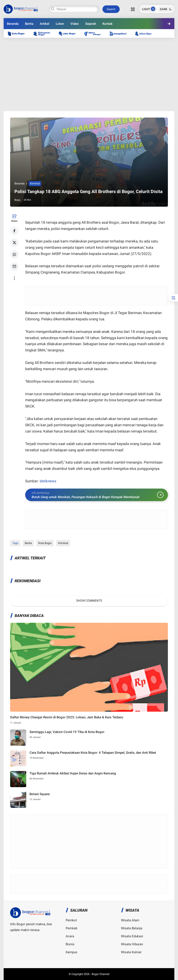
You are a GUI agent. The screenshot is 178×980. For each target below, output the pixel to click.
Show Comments (89, 601)
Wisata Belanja (132, 928)
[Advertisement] (89, 74)
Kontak (108, 24)
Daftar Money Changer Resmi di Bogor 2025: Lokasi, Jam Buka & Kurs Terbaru (67, 717)
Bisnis (70, 944)
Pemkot (71, 920)
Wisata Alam (130, 920)
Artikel (45, 24)
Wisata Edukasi (132, 936)
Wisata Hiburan (132, 944)
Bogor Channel (101, 974)
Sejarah (91, 24)
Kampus (71, 952)
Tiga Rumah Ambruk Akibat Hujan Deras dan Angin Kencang (73, 773)
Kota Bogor (45, 543)
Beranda (13, 24)
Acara (70, 936)
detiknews (48, 481)
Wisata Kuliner (131, 952)
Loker (60, 24)
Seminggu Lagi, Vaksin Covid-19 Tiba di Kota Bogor (67, 732)
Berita (29, 24)
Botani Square (40, 794)
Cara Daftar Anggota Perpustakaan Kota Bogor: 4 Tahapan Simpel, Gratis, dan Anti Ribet (93, 753)
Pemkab (71, 928)
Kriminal (35, 183)
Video (75, 24)
